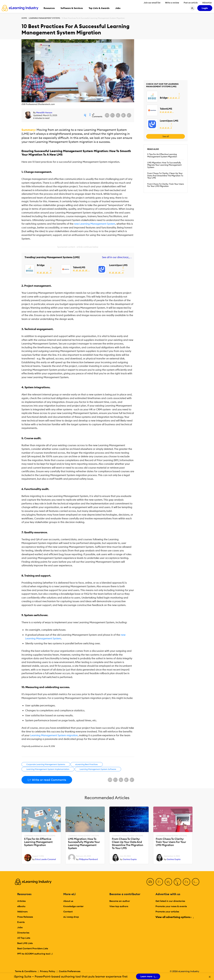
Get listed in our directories (170, 901)
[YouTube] (177, 882)
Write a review (172, 3)
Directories (23, 933)
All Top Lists (24, 938)
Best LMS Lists (25, 943)
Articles (21, 901)
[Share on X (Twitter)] (112, 115)
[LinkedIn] (168, 882)
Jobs (20, 927)
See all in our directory (116, 257)
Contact (68, 912)
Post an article (191, 3)
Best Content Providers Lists (33, 948)
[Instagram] (196, 882)
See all (166, 136)
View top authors (119, 906)
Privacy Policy (48, 971)
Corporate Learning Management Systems (46, 764)
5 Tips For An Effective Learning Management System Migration (162, 155)
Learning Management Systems (44, 18)
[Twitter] (159, 882)
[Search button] (193, 8)
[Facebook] (150, 882)
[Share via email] (123, 115)
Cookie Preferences (70, 971)
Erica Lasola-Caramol (45, 859)
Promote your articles (167, 912)
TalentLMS (79, 267)
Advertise (207, 3)
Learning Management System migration (54, 735)
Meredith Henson (44, 113)
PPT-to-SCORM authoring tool (35, 954)
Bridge (41, 265)
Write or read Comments (47, 780)
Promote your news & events (171, 906)
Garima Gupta (130, 859)
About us (68, 901)
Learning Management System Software (98, 769)
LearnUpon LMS (118, 265)
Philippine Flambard (88, 859)
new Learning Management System (95, 224)
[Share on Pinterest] (129, 115)
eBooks (21, 906)
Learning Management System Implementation (48, 769)
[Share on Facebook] (107, 115)
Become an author (120, 901)
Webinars (22, 912)
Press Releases (25, 917)
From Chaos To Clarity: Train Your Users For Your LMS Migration (166, 185)
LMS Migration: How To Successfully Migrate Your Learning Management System (164, 165)
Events (21, 922)
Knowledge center (73, 906)
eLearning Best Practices (87, 764)
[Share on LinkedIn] (118, 115)
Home (24, 18)
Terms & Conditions (26, 971)
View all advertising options (174, 917)
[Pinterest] (187, 882)
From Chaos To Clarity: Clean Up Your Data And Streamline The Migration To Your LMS (165, 176)
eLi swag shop (71, 917)
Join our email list (152, 3)
